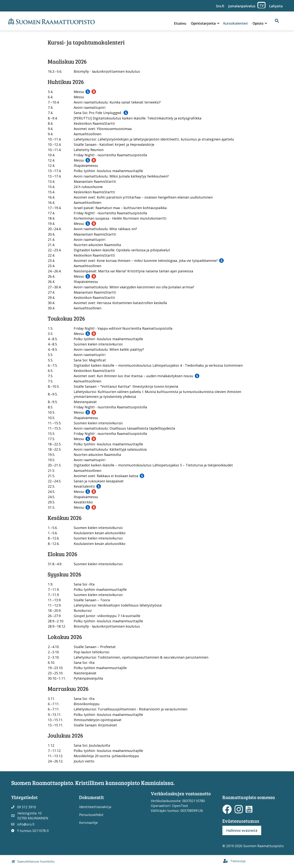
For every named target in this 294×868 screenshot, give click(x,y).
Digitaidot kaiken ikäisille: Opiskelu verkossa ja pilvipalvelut (122, 250)
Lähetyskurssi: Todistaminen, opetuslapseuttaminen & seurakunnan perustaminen (141, 657)
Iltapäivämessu (86, 165)
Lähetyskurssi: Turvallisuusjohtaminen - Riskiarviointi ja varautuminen (130, 709)
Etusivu (180, 23)
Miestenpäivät (85, 402)
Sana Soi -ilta (84, 584)
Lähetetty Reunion (89, 150)
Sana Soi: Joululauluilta (92, 745)
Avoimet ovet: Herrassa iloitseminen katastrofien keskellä (120, 303)
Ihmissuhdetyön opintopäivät (98, 720)
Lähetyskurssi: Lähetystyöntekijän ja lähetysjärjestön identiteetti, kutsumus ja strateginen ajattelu (154, 139)
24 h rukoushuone (88, 187)
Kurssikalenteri (235, 23)
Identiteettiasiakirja (95, 807)
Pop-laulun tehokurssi (91, 652)
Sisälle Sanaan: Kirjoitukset (95, 725)
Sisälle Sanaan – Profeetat (95, 647)
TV (261, 5)
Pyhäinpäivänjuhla (88, 678)
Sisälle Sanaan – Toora (92, 600)
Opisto (258, 23)
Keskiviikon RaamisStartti (94, 123)
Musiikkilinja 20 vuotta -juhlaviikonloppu (106, 756)
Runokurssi (83, 610)
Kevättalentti (84, 486)
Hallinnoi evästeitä (242, 830)
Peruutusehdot (91, 815)
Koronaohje (88, 823)
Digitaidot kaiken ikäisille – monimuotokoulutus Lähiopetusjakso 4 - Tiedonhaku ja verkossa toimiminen (158, 365)
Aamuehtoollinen (87, 134)
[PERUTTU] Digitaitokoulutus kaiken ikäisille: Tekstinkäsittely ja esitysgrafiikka (138, 118)
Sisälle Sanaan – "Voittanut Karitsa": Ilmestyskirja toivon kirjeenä (126, 386)
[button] (218, 23)
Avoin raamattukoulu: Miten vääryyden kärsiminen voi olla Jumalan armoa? (134, 287)
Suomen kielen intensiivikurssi (98, 344)
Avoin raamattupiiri (90, 107)
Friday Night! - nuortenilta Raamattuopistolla (110, 155)
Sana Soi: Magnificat (90, 360)
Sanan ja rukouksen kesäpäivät (99, 481)
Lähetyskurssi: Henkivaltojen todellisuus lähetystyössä (118, 605)
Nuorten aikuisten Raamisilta (97, 245)
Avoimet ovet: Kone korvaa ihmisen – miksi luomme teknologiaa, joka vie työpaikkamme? (146, 261)
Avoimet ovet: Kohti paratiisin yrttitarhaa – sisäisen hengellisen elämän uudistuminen (143, 197)
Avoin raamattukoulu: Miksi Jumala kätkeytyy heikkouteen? (121, 176)
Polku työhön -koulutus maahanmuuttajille (108, 171)
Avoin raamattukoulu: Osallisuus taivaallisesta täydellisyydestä (124, 428)
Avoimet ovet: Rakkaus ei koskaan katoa (106, 476)
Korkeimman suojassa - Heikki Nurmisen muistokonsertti (120, 218)
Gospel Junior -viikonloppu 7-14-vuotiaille (107, 616)
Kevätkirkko (83, 502)
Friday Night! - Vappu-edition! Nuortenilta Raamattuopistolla (123, 328)
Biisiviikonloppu (87, 704)
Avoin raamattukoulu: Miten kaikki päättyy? (109, 349)
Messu (79, 92)
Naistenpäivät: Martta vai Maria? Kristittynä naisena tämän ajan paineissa (133, 271)
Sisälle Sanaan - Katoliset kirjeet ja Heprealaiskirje (114, 144)
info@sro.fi (26, 824)
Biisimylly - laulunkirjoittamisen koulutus (107, 71)
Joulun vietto (84, 761)
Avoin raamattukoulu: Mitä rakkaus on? (105, 229)
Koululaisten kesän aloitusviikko (100, 533)
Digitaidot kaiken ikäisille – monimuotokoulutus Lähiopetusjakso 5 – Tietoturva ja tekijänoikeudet (153, 465)
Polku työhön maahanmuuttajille (100, 589)
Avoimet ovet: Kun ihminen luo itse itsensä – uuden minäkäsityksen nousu (133, 376)
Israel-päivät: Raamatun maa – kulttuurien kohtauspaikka (120, 208)
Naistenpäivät (85, 673)
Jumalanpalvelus (242, 6)
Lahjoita (276, 6)
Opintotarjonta (203, 23)
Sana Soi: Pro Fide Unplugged (98, 113)
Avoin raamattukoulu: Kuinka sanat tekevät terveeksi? (117, 102)
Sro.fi (220, 6)
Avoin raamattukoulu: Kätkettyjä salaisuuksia (110, 449)
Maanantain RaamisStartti (95, 181)
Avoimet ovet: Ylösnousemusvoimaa (103, 129)
